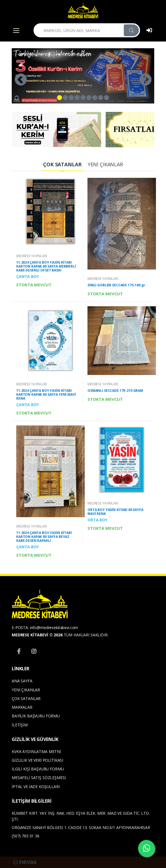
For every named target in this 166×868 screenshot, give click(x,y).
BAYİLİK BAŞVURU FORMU (36, 716)
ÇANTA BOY (28, 276)
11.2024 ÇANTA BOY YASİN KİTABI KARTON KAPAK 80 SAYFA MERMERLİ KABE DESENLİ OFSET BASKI (46, 266)
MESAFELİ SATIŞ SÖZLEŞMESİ (39, 778)
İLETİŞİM (20, 725)
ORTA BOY (97, 520)
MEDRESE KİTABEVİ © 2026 (37, 635)
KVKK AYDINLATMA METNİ (36, 751)
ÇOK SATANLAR (26, 698)
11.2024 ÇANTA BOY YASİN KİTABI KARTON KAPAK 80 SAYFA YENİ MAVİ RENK (46, 394)
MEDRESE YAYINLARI (32, 256)
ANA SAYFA (22, 681)
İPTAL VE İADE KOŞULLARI (36, 787)
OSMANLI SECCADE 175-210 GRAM (115, 391)
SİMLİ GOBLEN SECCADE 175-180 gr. (117, 285)
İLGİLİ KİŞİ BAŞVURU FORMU (38, 769)
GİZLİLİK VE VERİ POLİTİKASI (37, 760)
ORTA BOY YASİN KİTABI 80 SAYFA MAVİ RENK (115, 512)
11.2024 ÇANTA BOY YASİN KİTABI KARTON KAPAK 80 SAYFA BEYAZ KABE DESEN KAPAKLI (44, 537)
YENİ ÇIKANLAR (26, 690)
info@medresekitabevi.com (54, 628)
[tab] (62, 165)
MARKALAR (22, 707)
